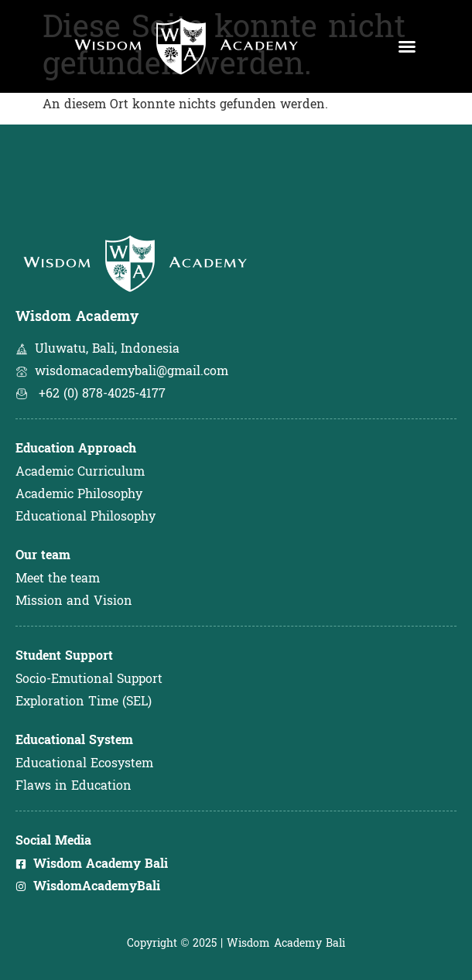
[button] (407, 46)
